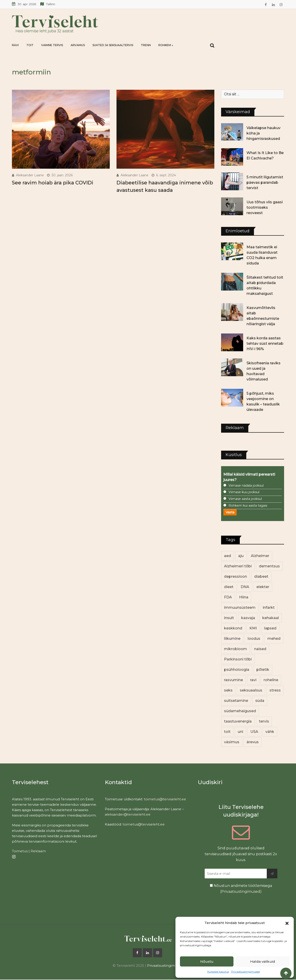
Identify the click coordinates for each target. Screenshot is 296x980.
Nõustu (207, 961)
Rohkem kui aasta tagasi (248, 506)
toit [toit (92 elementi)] (227, 732)
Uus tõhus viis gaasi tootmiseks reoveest (265, 207)
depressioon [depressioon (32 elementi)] (235, 576)
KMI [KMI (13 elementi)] (253, 628)
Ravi (15, 45)
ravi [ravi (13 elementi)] (253, 680)
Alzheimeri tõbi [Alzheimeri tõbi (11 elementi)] (238, 566)
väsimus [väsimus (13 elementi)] (232, 742)
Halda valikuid (263, 961)
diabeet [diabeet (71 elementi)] (261, 576)
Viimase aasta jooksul (245, 499)
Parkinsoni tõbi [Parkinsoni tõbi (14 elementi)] (238, 659)
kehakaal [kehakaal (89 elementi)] (271, 618)
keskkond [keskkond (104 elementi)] (233, 628)
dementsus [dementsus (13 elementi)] (269, 566)
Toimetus (20, 851)
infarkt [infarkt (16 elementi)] (269, 607)
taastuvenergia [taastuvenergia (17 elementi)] (238, 721)
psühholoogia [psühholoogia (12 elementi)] (237, 670)
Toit (30, 45)
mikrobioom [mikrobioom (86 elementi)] (235, 649)
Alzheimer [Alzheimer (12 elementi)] (260, 556)
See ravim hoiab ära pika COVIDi (53, 183)
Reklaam (38, 851)
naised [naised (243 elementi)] (260, 649)
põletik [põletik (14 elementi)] (263, 670)
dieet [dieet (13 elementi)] (229, 587)
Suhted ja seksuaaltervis (113, 45)
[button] (287, 923)
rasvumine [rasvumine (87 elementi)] (233, 680)
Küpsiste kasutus (218, 972)
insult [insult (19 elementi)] (229, 618)
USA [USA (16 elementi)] (254, 732)
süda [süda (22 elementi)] (260, 701)
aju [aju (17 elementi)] (241, 556)
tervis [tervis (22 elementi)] (264, 721)
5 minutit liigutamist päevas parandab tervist (265, 182)
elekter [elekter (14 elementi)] (263, 587)
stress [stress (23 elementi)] (275, 690)
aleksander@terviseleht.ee (128, 814)
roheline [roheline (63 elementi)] (271, 680)
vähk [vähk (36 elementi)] (270, 732)
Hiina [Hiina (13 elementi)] (244, 597)
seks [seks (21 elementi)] (228, 690)
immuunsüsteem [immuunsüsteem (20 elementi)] (240, 607)
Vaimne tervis (52, 45)
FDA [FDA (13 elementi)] (228, 597)
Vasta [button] (230, 512)
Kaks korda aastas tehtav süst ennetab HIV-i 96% (265, 343)
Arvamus (78, 45)
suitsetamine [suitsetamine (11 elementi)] (236, 701)
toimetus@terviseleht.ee (165, 799)
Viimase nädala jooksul (246, 486)
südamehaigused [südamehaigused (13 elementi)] (240, 711)
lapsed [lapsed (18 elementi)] (270, 628)
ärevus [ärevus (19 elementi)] (253, 742)
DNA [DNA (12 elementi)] (245, 587)
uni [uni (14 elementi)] (240, 732)
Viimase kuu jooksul (244, 492)
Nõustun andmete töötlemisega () (241, 889)
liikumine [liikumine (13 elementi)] (232, 639)
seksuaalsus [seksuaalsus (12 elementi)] (251, 690)
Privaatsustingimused (246, 972)
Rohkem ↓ (166, 45)
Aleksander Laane (30, 175)
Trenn (146, 45)
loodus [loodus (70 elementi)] (254, 639)
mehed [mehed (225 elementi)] (274, 639)
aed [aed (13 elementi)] (228, 556)
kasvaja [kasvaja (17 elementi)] (248, 618)
